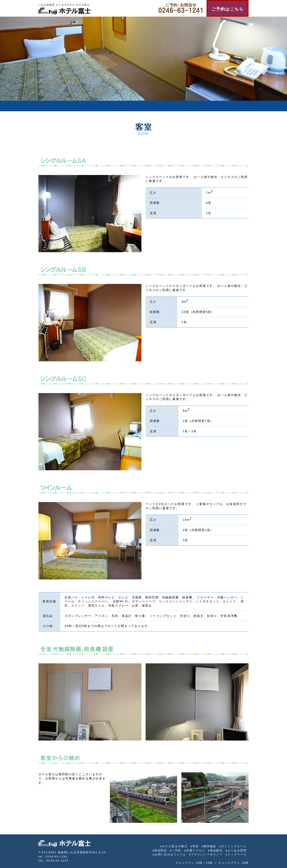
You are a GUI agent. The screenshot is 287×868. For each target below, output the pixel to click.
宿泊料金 (161, 850)
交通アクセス (196, 850)
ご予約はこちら (228, 9)
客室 (196, 846)
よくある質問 (237, 850)
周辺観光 (216, 850)
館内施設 (210, 846)
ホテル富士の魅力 (175, 846)
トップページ (237, 854)
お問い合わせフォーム (170, 854)
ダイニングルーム (234, 846)
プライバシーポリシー (207, 854)
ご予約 (176, 850)
